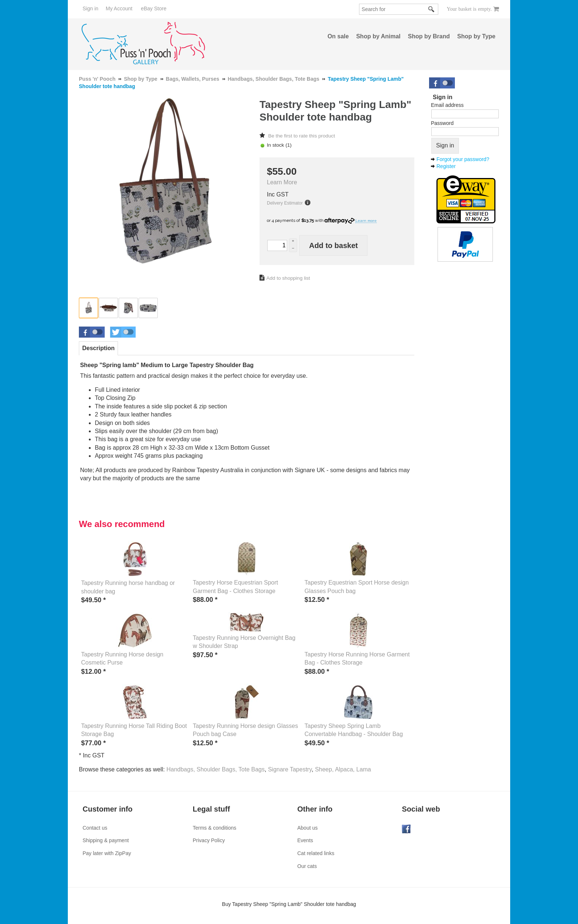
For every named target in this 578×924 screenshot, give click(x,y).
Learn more (366, 221)
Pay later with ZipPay (107, 853)
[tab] (98, 348)
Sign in (90, 8)
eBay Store (154, 8)
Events (305, 840)
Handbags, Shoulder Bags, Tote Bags (215, 769)
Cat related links (316, 853)
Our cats (307, 866)
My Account (119, 8)
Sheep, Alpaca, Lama (343, 769)
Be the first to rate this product (301, 136)
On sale (338, 36)
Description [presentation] (98, 348)
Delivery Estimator (285, 203)
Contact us (95, 828)
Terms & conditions (215, 828)
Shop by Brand (429, 36)
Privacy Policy (209, 840)
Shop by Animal (378, 36)
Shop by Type (476, 36)
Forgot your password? (463, 159)
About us (308, 828)
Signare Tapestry (290, 769)
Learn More (282, 182)
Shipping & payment (106, 840)
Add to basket (333, 245)
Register (446, 166)
